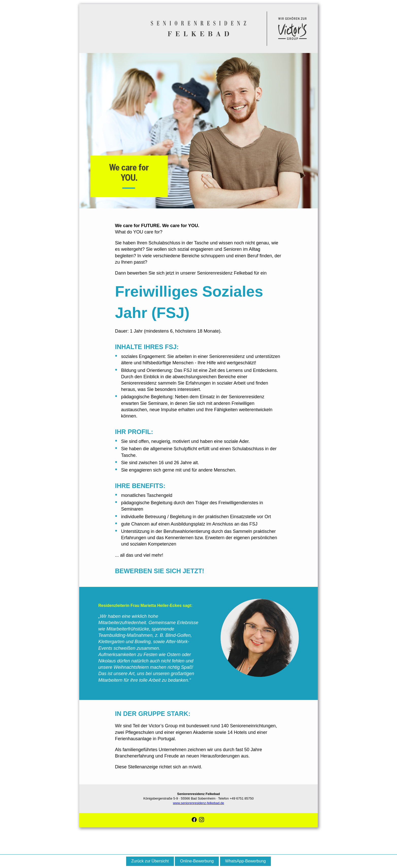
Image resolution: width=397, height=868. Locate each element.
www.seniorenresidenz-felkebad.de (198, 803)
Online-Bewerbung (197, 861)
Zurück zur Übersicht (150, 861)
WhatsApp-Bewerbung (245, 861)
